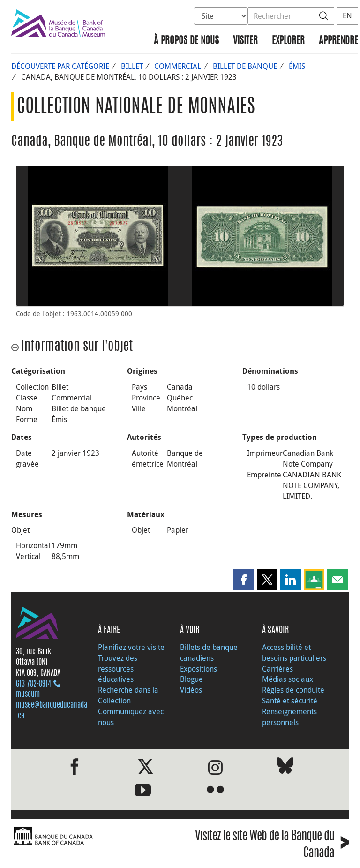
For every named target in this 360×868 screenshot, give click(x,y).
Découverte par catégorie (60, 66)
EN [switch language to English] (347, 15)
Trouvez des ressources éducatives (118, 669)
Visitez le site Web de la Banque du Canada (272, 846)
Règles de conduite (293, 690)
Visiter (245, 41)
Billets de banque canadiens (209, 653)
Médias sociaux (288, 679)
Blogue (191, 679)
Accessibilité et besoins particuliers (294, 653)
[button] (244, 580)
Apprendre (338, 41)
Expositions (199, 669)
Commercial (178, 66)
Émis (297, 66)
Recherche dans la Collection (128, 695)
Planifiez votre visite (131, 647)
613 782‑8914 (34, 684)
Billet (132, 66)
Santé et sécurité (290, 701)
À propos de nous (186, 41)
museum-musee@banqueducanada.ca (52, 705)
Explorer (288, 41)
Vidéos (191, 690)
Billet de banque (245, 66)
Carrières (277, 669)
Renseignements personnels (289, 717)
